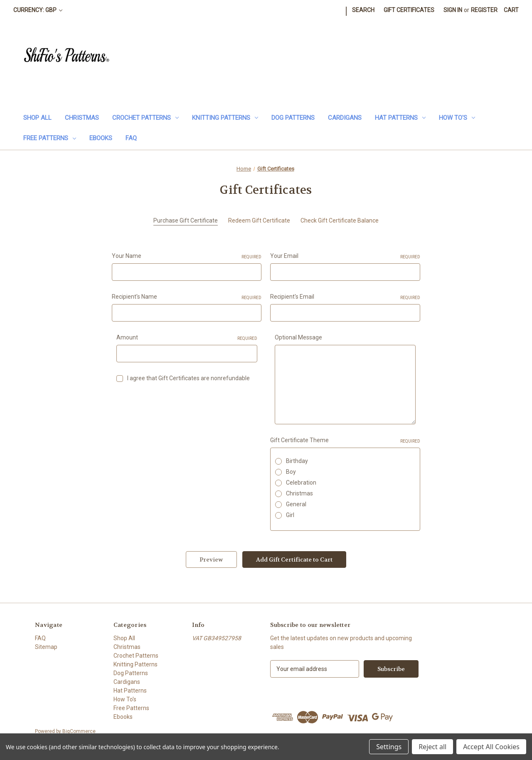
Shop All (37, 118)
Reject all (432, 747)
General (296, 504)
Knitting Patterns (225, 118)
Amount (187, 338)
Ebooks (101, 138)
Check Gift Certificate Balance (340, 220)
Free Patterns (50, 138)
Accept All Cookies (491, 747)
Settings (389, 747)
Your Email (345, 256)
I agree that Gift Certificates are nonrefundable (188, 378)
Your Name (187, 256)
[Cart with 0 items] (511, 10)
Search (363, 10)
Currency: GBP (38, 10)
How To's (457, 118)
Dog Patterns (293, 118)
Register (484, 10)
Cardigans (345, 118)
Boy (291, 472)
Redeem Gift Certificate (259, 220)
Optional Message (298, 337)
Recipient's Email (345, 297)
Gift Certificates (409, 10)
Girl (290, 515)
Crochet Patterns (145, 118)
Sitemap (46, 647)
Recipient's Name (187, 297)
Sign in (453, 10)
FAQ (131, 138)
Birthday (297, 461)
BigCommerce (79, 731)
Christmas (82, 118)
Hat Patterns (400, 118)
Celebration (301, 483)
